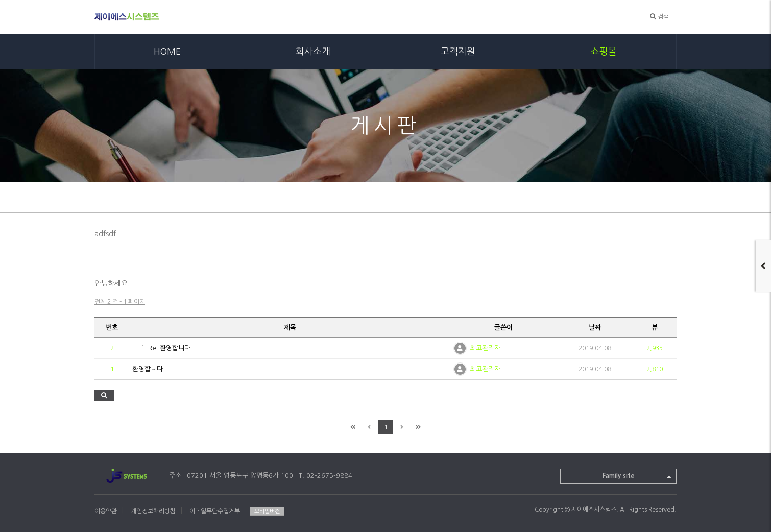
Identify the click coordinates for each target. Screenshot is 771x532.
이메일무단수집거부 (215, 511)
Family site (637, 477)
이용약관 (106, 511)
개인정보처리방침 (153, 511)
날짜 (595, 328)
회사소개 (313, 52)
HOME (167, 52)
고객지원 (458, 52)
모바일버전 (267, 511)
